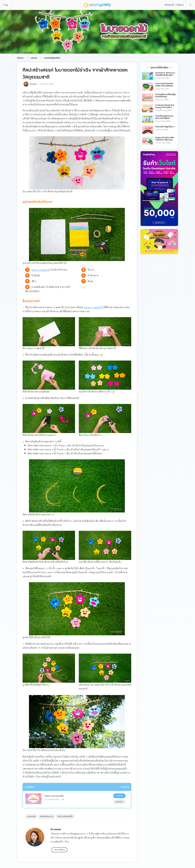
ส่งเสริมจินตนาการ (47, 816)
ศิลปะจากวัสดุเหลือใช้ (65, 816)
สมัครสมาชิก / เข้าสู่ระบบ (174, 5)
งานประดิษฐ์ (31, 816)
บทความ (34, 58)
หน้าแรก (20, 58)
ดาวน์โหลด (119, 796)
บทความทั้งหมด (60, 850)
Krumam (33, 84)
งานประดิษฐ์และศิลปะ (52, 58)
